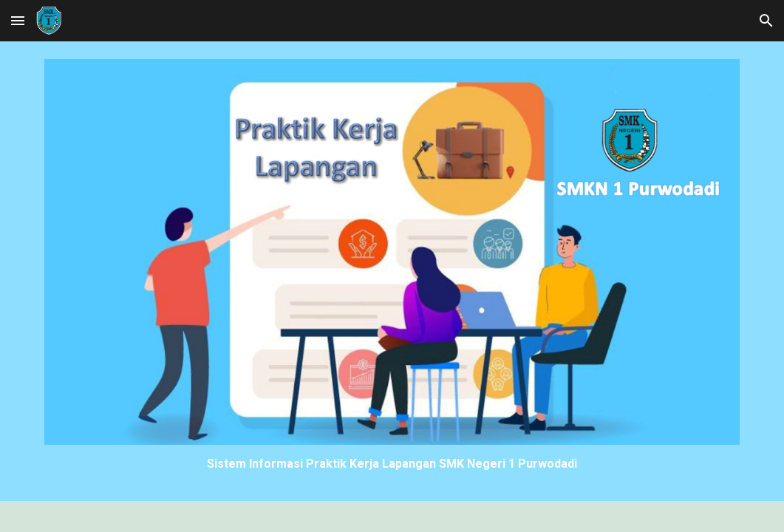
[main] (392, 464)
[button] (18, 20)
